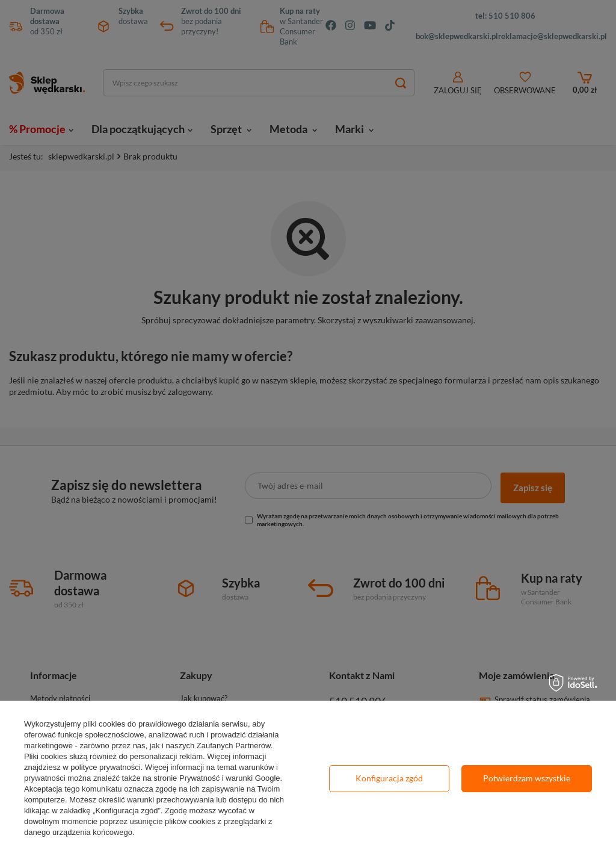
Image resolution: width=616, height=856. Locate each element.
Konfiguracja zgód (389, 778)
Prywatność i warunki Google (230, 778)
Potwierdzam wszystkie (527, 778)
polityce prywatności (105, 767)
